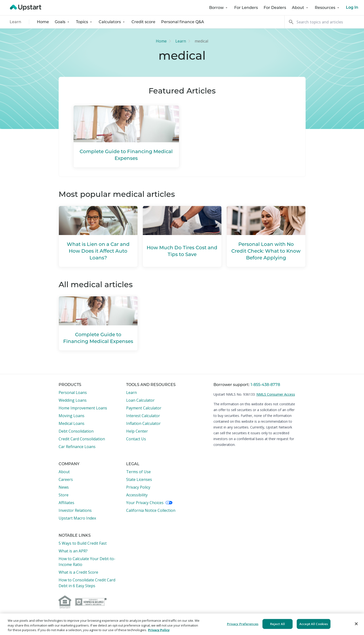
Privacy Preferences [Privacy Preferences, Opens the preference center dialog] (243, 624)
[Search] (324, 22)
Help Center (137, 431)
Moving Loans (72, 416)
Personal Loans (73, 392)
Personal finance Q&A (183, 22)
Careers (66, 479)
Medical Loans (72, 423)
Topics (84, 22)
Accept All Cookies (314, 624)
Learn (15, 22)
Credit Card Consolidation (82, 439)
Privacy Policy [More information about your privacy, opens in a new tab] (159, 630)
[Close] (356, 624)
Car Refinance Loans (77, 447)
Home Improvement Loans (83, 408)
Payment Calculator (144, 408)
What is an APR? (73, 551)
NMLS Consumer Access (276, 394)
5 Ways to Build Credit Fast (83, 543)
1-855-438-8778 (265, 385)
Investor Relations (75, 510)
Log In (352, 8)
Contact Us (136, 439)
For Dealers (275, 8)
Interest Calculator (143, 416)
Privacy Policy (138, 487)
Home (43, 22)
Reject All (278, 624)
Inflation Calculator (143, 423)
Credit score (143, 22)
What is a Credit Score (78, 572)
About (300, 8)
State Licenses (139, 479)
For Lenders (246, 8)
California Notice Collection (151, 510)
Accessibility (137, 495)
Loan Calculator (140, 400)
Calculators (112, 22)
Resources (327, 8)
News (64, 487)
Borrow (219, 8)
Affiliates (66, 503)
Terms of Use (138, 472)
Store (64, 495)
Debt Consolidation (76, 431)
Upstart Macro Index (77, 518)
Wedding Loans (73, 400)
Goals (62, 22)
